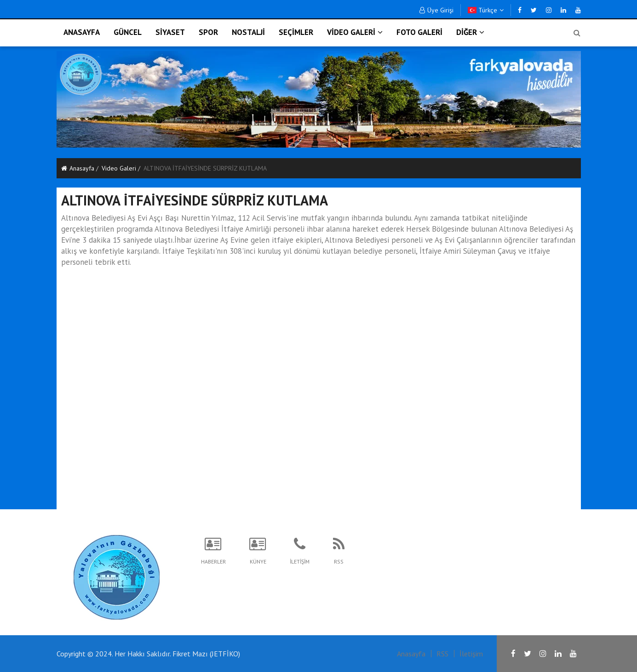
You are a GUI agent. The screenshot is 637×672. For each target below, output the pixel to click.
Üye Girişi (436, 10)
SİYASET (170, 32)
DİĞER (470, 32)
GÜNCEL (128, 32)
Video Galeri (119, 168)
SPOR (208, 32)
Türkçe (486, 10)
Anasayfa (78, 168)
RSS (442, 654)
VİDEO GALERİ (355, 32)
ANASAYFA (82, 32)
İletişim (471, 654)
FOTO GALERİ (419, 32)
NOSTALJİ (248, 32)
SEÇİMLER (296, 32)
